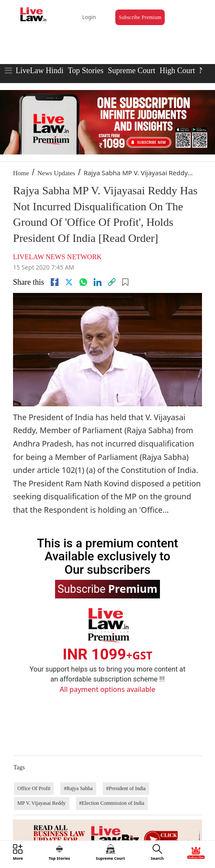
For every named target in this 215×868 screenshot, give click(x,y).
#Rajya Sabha (78, 788)
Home (21, 173)
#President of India (126, 788)
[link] (112, 282)
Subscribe (107, 588)
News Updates (56, 173)
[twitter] (69, 282)
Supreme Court (132, 71)
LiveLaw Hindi (39, 71)
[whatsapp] (83, 282)
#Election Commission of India (112, 803)
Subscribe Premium (140, 17)
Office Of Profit (34, 788)
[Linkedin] (98, 282)
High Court (177, 71)
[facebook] (55, 282)
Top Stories (85, 71)
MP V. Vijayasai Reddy (42, 803)
